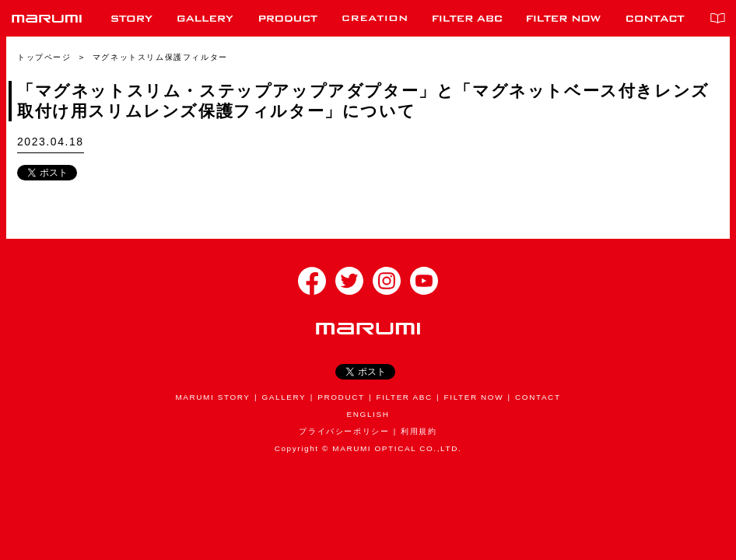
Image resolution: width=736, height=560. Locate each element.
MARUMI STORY (212, 397)
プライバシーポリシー (344, 431)
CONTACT (538, 397)
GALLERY (284, 397)
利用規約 (419, 431)
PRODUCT (341, 397)
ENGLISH (368, 414)
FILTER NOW (474, 397)
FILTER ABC (405, 397)
